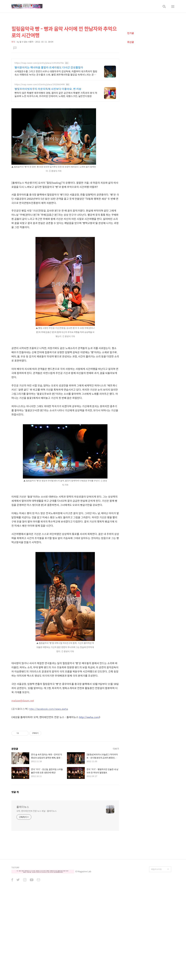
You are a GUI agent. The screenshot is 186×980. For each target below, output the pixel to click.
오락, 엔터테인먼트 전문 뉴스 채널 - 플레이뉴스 (37, 852)
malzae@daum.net (23, 701)
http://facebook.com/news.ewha (49, 709)
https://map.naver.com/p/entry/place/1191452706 (39, 63)
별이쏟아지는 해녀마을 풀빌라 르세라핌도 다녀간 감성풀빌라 (49, 67)
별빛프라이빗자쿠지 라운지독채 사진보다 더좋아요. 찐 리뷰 (48, 89)
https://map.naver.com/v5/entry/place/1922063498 (40, 84)
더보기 (116, 790)
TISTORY (15, 909)
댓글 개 (15, 834)
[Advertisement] (65, 743)
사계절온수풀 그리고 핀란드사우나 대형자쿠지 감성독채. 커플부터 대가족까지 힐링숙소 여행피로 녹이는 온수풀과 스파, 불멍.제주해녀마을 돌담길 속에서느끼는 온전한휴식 (56, 73)
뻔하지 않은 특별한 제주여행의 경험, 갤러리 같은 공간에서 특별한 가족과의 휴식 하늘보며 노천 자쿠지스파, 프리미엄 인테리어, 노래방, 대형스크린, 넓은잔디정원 (56, 94)
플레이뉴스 (23, 848)
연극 (13, 42)
